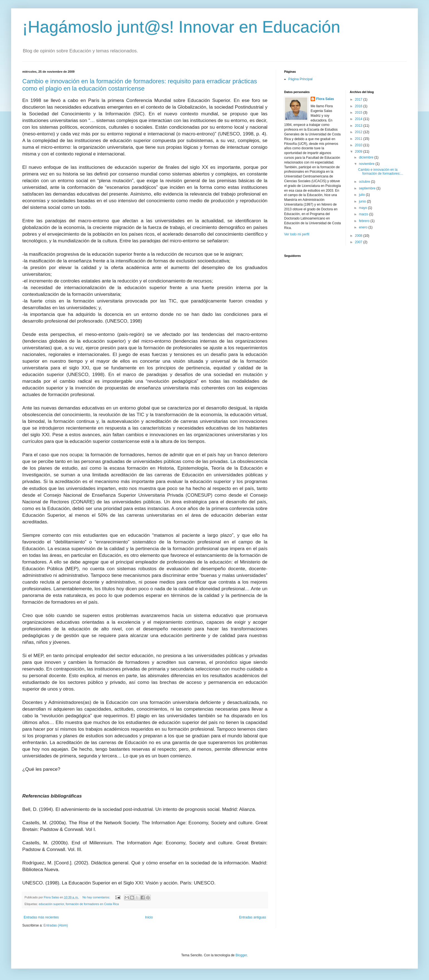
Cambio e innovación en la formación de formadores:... (381, 172)
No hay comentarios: (97, 897)
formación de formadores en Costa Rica (92, 904)
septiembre (368, 188)
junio (363, 201)
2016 (359, 106)
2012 (359, 132)
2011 (359, 139)
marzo (364, 214)
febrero (365, 221)
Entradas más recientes (41, 917)
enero (364, 227)
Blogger (241, 955)
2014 (359, 119)
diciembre (366, 157)
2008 (359, 236)
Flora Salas (325, 99)
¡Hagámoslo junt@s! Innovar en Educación (181, 27)
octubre (365, 182)
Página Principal (300, 79)
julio (362, 195)
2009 (359, 152)
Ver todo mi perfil (297, 234)
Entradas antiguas (253, 917)
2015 (359, 113)
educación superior (51, 904)
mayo (363, 208)
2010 (359, 145)
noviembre (367, 164)
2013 (359, 126)
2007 (359, 242)
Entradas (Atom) (56, 925)
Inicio (149, 917)
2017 (359, 99)
